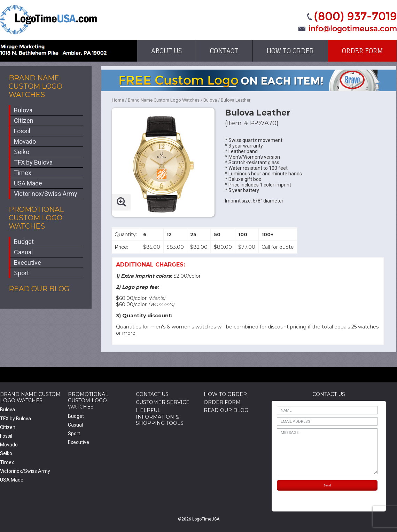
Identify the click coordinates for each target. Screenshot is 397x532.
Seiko (22, 152)
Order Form (362, 51)
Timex (23, 173)
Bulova (23, 110)
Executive (28, 263)
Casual (23, 252)
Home (118, 100)
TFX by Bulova (33, 162)
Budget (24, 242)
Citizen (24, 121)
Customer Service (163, 402)
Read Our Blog (39, 289)
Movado (25, 141)
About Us (166, 51)
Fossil (22, 131)
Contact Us (152, 394)
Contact (224, 51)
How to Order (290, 51)
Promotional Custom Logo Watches (36, 218)
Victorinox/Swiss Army (46, 194)
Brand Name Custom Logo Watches (36, 86)
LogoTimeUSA (49, 20)
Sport (21, 273)
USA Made (28, 183)
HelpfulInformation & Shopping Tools (160, 416)
